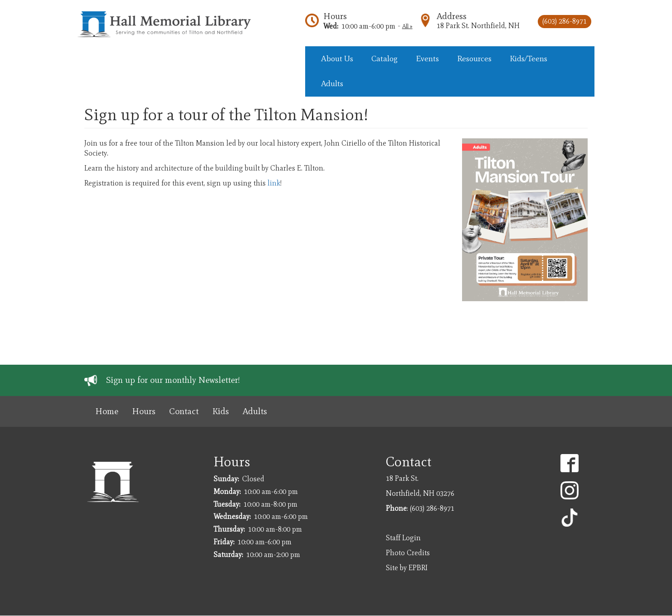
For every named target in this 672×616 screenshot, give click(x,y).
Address (452, 16)
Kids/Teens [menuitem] (528, 59)
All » (407, 26)
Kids (221, 411)
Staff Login (403, 538)
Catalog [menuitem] (385, 59)
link (274, 183)
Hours (335, 16)
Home (107, 411)
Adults (255, 411)
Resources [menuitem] (474, 59)
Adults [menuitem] (332, 83)
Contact (184, 411)
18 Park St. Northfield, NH (478, 26)
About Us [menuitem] (337, 59)
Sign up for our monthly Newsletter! (173, 380)
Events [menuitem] (427, 59)
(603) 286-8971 (565, 21)
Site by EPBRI (407, 568)
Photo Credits (408, 553)
